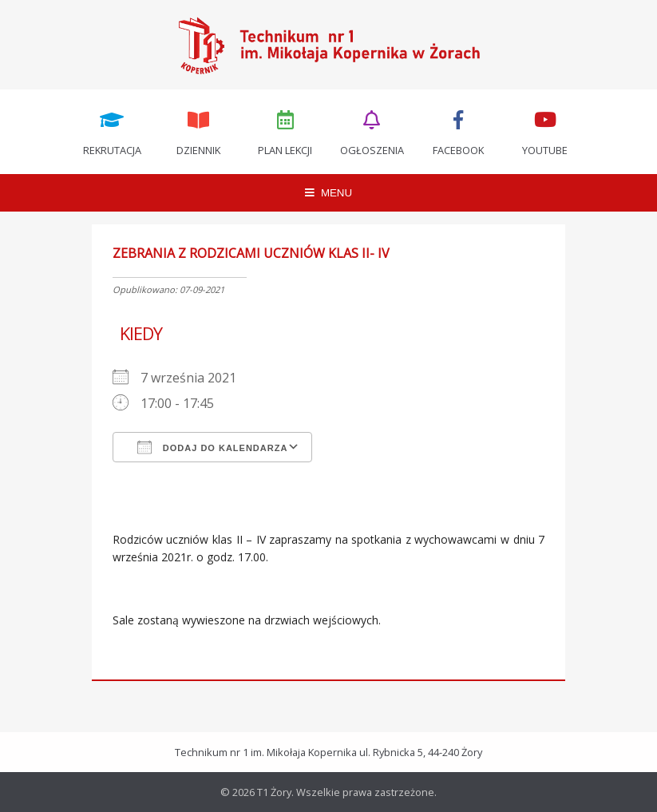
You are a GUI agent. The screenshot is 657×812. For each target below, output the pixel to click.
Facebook (459, 132)
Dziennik (199, 132)
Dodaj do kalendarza (213, 447)
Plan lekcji (285, 132)
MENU (328, 193)
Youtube (545, 132)
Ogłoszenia (372, 132)
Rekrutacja (112, 132)
